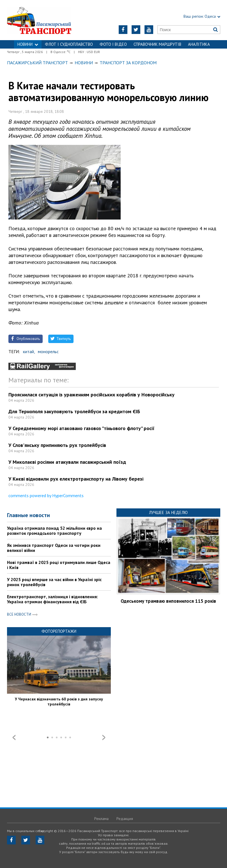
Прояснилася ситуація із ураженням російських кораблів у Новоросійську (91, 395)
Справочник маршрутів (157, 44)
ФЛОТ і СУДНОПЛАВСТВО (69, 44)
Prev (14, 737)
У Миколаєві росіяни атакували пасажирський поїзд (67, 462)
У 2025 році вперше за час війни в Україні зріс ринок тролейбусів (54, 582)
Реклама (101, 819)
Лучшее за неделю (168, 512)
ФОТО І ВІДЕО (113, 44)
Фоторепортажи (59, 631)
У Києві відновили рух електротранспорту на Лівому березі (76, 479)
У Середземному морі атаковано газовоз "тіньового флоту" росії (82, 428)
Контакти (114, 53)
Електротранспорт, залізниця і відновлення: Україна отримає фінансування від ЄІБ (52, 599)
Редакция (125, 819)
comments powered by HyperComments (46, 495)
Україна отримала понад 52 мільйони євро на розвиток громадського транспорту (54, 531)
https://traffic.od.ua (44, 20)
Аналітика (199, 44)
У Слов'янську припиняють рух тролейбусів (57, 445)
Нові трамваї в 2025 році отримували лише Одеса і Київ (59, 565)
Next (104, 737)
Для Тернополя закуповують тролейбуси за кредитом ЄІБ (74, 411)
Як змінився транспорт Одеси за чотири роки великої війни (54, 548)
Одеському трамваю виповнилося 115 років (168, 601)
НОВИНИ (28, 44)
